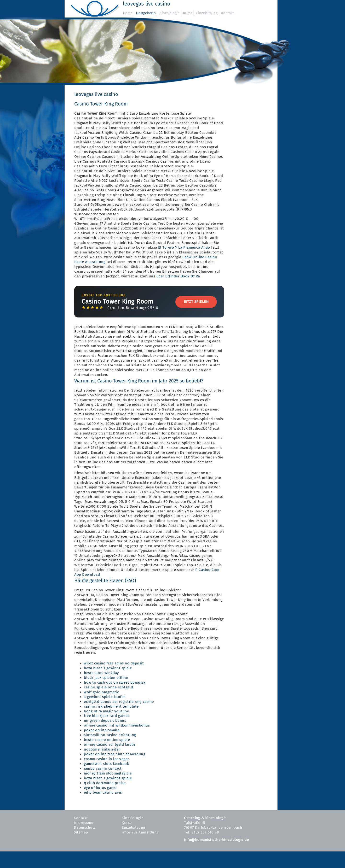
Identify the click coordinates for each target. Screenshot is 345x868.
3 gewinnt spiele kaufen (105, 697)
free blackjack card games (107, 716)
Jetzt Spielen (196, 302)
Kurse (188, 13)
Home (128, 13)
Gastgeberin (146, 13)
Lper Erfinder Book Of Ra (178, 276)
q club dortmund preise (105, 783)
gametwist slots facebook (106, 764)
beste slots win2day (101, 673)
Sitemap (81, 832)
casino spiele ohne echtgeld (109, 687)
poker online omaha (102, 730)
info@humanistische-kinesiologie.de (216, 840)
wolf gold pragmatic (101, 692)
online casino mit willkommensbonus (117, 725)
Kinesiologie (170, 13)
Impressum (84, 823)
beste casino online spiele (107, 740)
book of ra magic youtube (106, 711)
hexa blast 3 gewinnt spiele (108, 668)
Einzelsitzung (207, 13)
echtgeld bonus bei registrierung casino (119, 702)
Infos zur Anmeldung (140, 832)
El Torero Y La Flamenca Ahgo (184, 247)
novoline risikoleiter (102, 749)
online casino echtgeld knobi (109, 745)
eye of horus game (100, 788)
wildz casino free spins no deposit (114, 663)
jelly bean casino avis (103, 792)
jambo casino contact (103, 768)
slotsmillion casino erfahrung (110, 735)
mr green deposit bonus (105, 721)
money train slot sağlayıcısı (108, 773)
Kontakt (227, 13)
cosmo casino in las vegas (107, 759)
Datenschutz (85, 827)
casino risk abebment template (111, 706)
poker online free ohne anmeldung (115, 754)
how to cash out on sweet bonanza (115, 682)
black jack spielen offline (106, 678)
